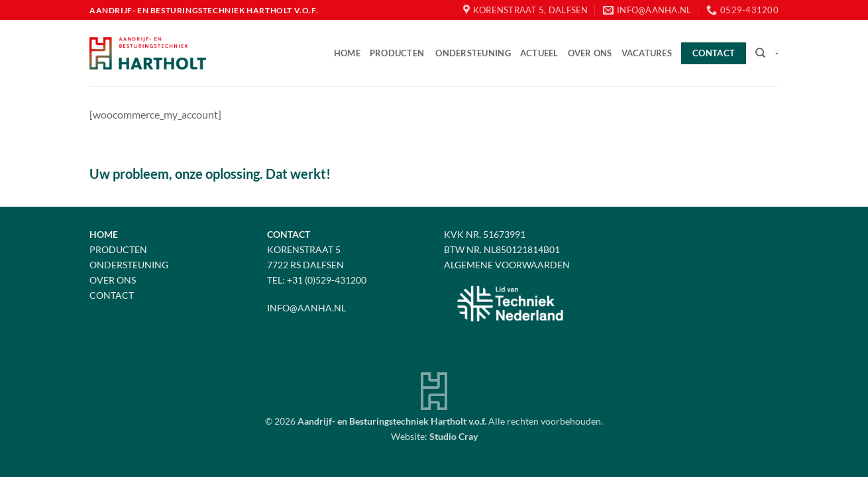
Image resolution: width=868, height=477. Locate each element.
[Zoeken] (760, 53)
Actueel (539, 53)
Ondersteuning (473, 53)
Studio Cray (454, 436)
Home (347, 53)
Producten (397, 53)
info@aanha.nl (306, 308)
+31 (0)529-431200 (327, 280)
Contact (112, 295)
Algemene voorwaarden (507, 265)
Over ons (590, 53)
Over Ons (113, 280)
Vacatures (647, 53)
